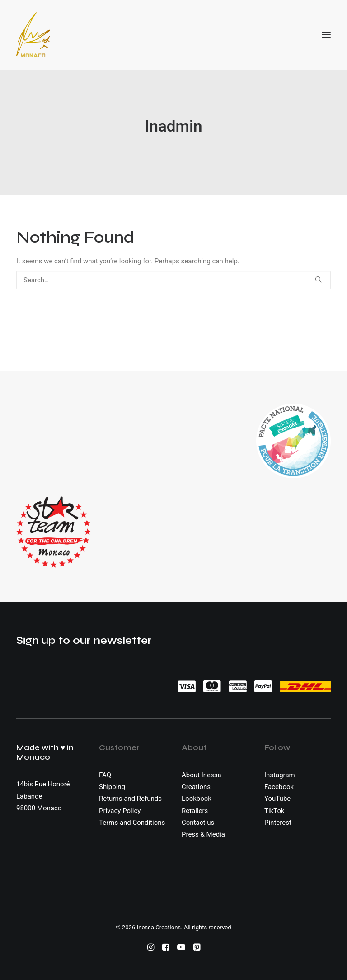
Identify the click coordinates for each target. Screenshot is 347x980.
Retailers (195, 811)
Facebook (279, 787)
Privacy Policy (120, 811)
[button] (326, 35)
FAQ (105, 775)
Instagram (280, 775)
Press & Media (203, 834)
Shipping (112, 787)
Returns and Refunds (130, 799)
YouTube (277, 799)
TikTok (274, 811)
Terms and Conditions (132, 823)
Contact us (198, 823)
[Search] (173, 280)
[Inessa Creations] (33, 35)
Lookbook (197, 799)
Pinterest (278, 823)
